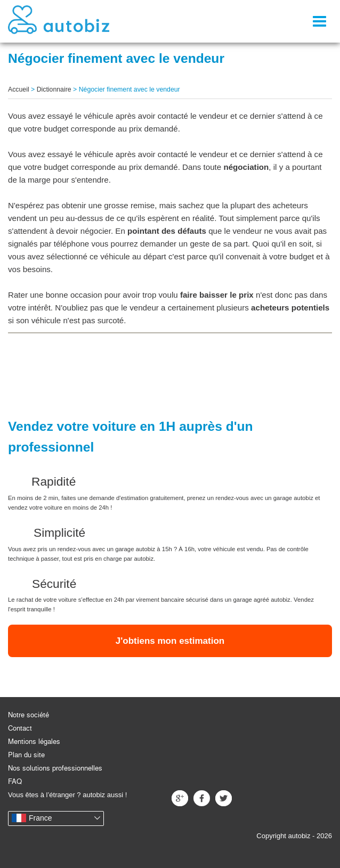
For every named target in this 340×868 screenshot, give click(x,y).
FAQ (15, 781)
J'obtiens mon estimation (170, 641)
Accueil (19, 89)
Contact (20, 728)
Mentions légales (34, 742)
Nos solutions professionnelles (55, 768)
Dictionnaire (54, 89)
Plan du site (26, 755)
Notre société (29, 715)
